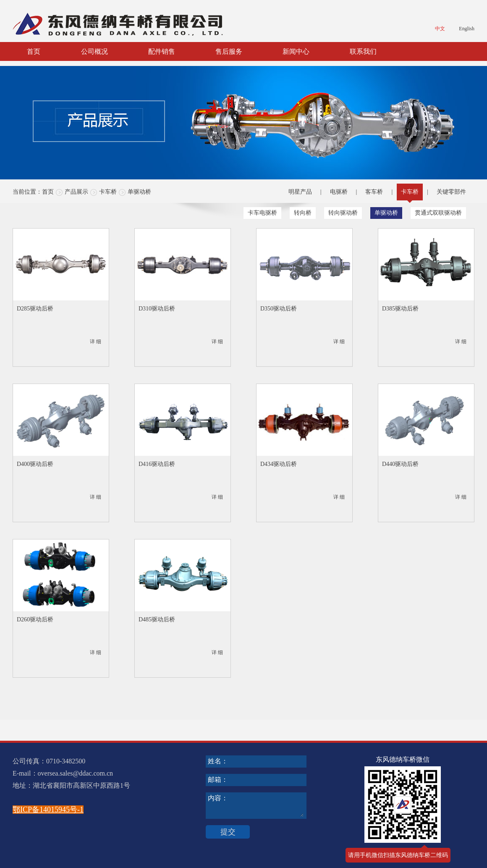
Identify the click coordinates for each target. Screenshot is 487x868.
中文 (440, 29)
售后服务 (229, 51)
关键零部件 (451, 192)
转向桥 (303, 213)
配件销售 (162, 51)
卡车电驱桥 (262, 213)
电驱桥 (339, 192)
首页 (34, 51)
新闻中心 (296, 51)
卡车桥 (108, 192)
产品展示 (76, 192)
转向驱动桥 (343, 213)
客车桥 (374, 192)
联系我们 (363, 51)
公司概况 (94, 51)
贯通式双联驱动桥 (438, 213)
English (467, 29)
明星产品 (300, 192)
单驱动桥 (139, 192)
